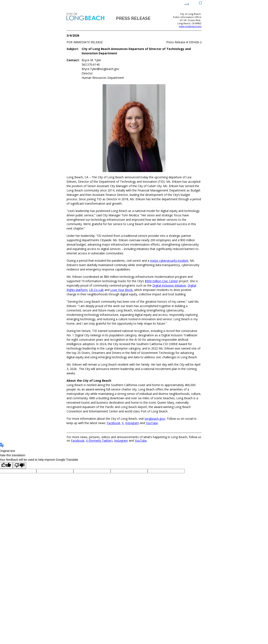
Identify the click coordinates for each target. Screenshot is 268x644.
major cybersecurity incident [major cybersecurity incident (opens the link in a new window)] (169, 261)
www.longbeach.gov (190, 26)
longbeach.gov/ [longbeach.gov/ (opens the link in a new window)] (155, 419)
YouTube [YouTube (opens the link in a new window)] (152, 423)
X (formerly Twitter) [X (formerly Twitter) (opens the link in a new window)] (99, 441)
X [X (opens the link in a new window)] (123, 423)
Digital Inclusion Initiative (169, 285)
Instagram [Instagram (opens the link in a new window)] (132, 423)
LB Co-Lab (96, 290)
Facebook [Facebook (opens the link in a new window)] (113, 423)
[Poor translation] (19, 465)
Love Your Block (121, 290)
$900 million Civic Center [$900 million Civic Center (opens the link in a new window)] (161, 281)
